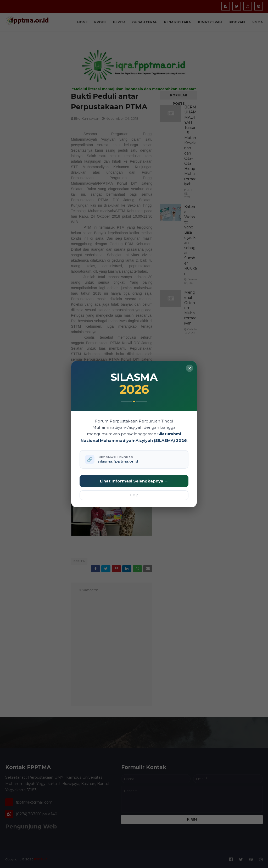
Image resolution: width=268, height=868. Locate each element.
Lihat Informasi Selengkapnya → (134, 481)
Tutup (134, 495)
